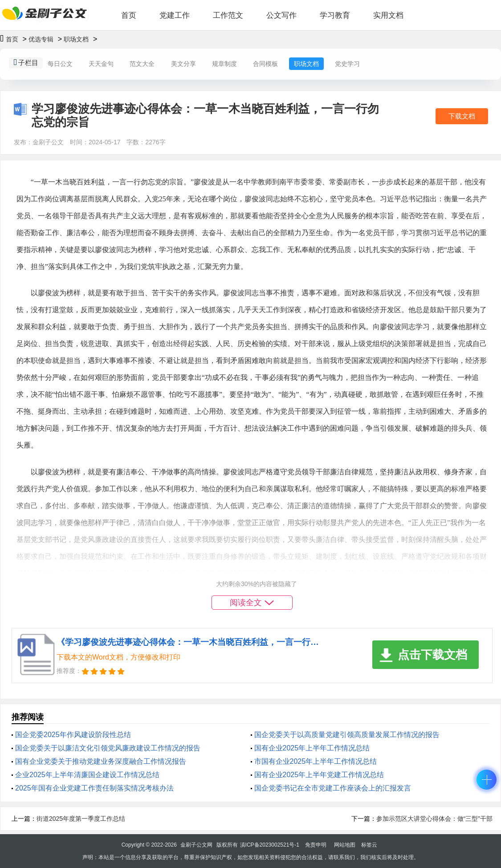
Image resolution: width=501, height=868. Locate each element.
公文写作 (281, 15)
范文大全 (142, 64)
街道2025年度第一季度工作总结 (81, 819)
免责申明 (316, 845)
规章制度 (224, 64)
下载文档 (462, 116)
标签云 (369, 845)
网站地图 (345, 845)
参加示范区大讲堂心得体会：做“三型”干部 (434, 819)
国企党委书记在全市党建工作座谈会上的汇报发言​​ (333, 788)
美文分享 (183, 64)
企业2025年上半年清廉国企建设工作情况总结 (87, 775)
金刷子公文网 (196, 845)
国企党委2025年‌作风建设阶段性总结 (73, 735)
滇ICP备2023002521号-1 (270, 845)
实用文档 (388, 15)
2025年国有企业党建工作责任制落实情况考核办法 (94, 788)
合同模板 (265, 64)
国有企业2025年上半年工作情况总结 (312, 748)
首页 (129, 15)
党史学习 (347, 64)
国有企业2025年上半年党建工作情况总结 (319, 775)
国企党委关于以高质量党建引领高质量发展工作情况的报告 (347, 735)
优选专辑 (41, 39)
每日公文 (60, 64)
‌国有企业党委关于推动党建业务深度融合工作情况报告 (101, 761)
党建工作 (175, 15)
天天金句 (101, 64)
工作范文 (228, 15)
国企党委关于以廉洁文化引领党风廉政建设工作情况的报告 (108, 748)
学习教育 (335, 15)
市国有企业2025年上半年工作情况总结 (316, 761)
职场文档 (76, 39)
